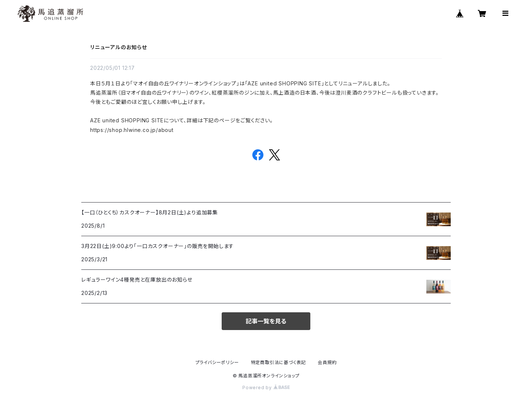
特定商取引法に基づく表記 (279, 362)
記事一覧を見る (266, 321)
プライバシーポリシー (217, 362)
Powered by (266, 388)
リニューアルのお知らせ (119, 47)
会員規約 (327, 362)
